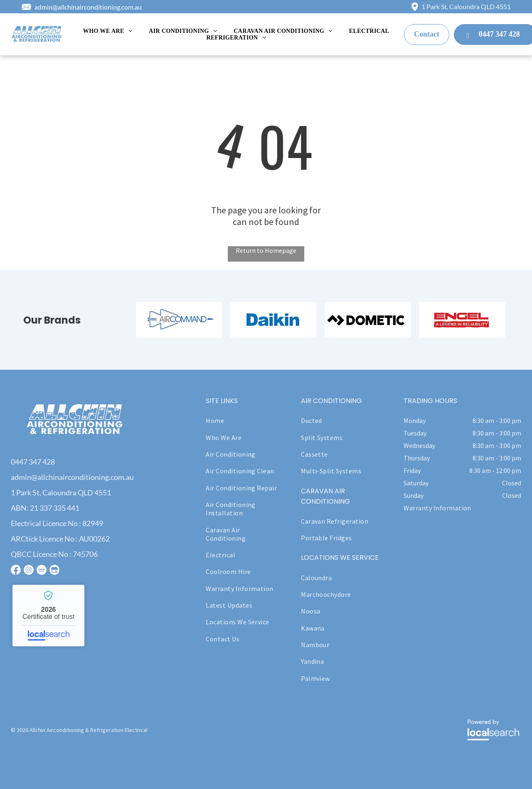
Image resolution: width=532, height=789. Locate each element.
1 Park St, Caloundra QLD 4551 (466, 6)
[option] (179, 320)
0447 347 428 (33, 462)
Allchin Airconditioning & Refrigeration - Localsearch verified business (48, 616)
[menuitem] (108, 31)
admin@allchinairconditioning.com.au (88, 7)
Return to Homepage (266, 250)
